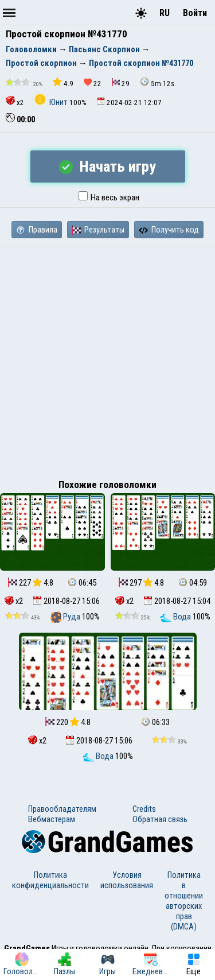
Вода (176, 617)
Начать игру (107, 166)
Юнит (52, 102)
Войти (195, 13)
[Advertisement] (107, 360)
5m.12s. (158, 82)
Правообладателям (62, 809)
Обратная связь (160, 819)
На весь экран (109, 197)
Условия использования (127, 880)
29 (121, 83)
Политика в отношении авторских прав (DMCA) (184, 901)
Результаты (98, 230)
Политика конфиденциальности (50, 880)
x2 (15, 101)
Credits (144, 809)
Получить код (169, 230)
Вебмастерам (52, 819)
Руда (66, 617)
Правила (37, 230)
